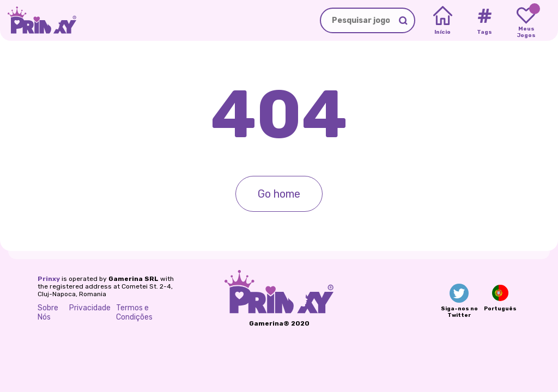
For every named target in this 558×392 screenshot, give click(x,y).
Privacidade (90, 308)
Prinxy (49, 279)
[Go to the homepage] (38, 20)
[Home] (443, 21)
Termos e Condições (134, 313)
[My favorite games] (526, 21)
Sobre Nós (48, 313)
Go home (279, 194)
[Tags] (484, 21)
